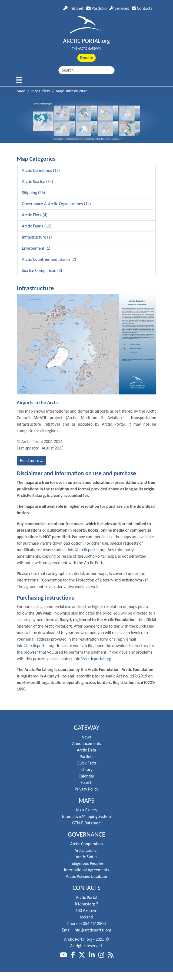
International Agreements (86, 870)
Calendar (86, 776)
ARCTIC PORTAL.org (87, 41)
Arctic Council (87, 850)
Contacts (142, 8)
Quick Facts (86, 763)
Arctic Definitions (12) (41, 170)
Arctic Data (87, 750)
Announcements (87, 743)
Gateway (87, 728)
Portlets (86, 756)
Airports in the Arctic (38, 403)
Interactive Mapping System (86, 816)
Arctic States (86, 857)
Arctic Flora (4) (35, 215)
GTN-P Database (86, 823)
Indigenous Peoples (86, 863)
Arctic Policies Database (86, 876)
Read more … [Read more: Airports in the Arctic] (31, 460)
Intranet (73, 8)
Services (119, 8)
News (86, 737)
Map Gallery (86, 810)
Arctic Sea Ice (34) (38, 181)
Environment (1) (36, 248)
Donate (86, 58)
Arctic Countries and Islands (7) (49, 259)
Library (87, 769)
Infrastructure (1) (37, 237)
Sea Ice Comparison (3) (42, 270)
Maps (86, 801)
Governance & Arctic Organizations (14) (56, 204)
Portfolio (96, 8)
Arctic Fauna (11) (37, 226)
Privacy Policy (86, 789)
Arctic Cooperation (87, 844)
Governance (87, 834)
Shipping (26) (33, 193)
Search (86, 783)
